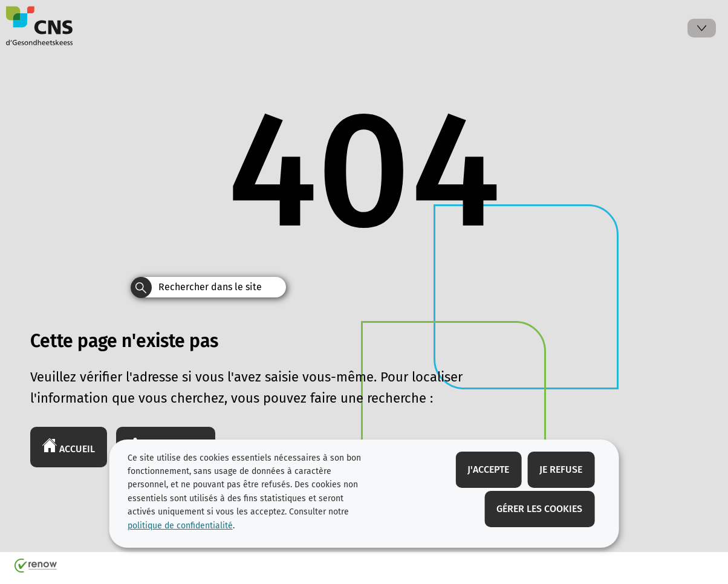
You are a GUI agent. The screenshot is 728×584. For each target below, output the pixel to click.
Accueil (69, 446)
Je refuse (561, 469)
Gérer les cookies (539, 509)
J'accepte (488, 469)
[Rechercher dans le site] (141, 287)
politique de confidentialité (180, 526)
